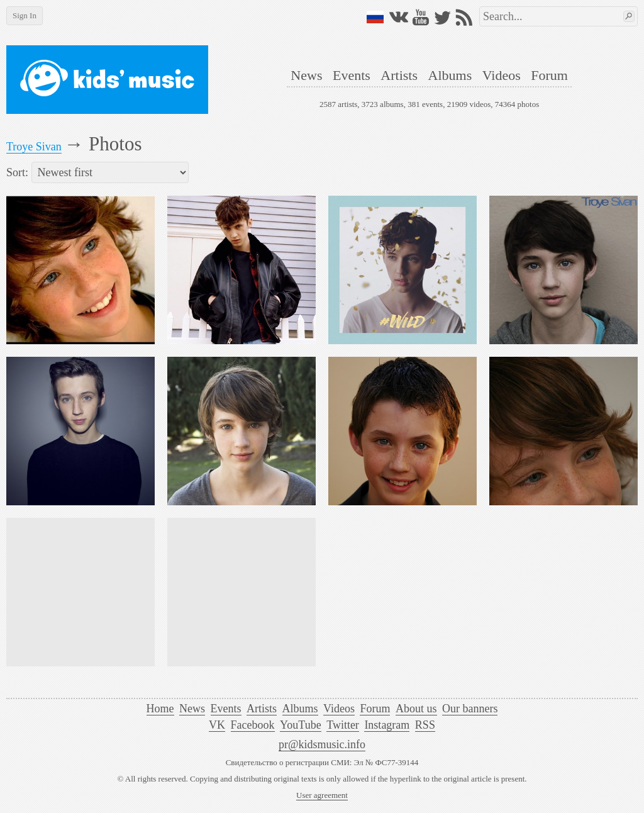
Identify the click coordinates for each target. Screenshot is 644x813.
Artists (399, 75)
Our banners (470, 709)
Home (160, 709)
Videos (502, 75)
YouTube (301, 725)
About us (416, 709)
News (306, 75)
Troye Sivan (34, 147)
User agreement (322, 795)
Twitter (343, 725)
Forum (549, 75)
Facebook (253, 725)
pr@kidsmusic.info (322, 744)
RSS (425, 725)
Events (352, 75)
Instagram (387, 725)
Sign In (25, 15)
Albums (450, 75)
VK (217, 725)
